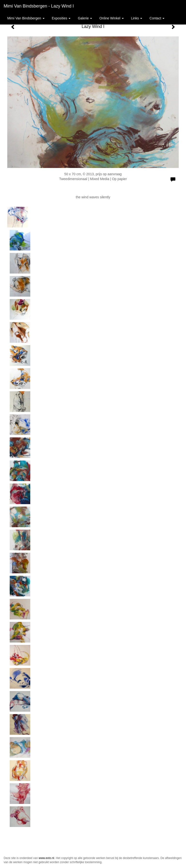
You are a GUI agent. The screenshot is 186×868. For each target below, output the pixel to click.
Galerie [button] (85, 18)
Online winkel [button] (111, 18)
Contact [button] (157, 18)
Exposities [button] (61, 18)
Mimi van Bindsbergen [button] (26, 18)
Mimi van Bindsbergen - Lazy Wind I (39, 6)
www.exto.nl (46, 858)
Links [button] (137, 18)
